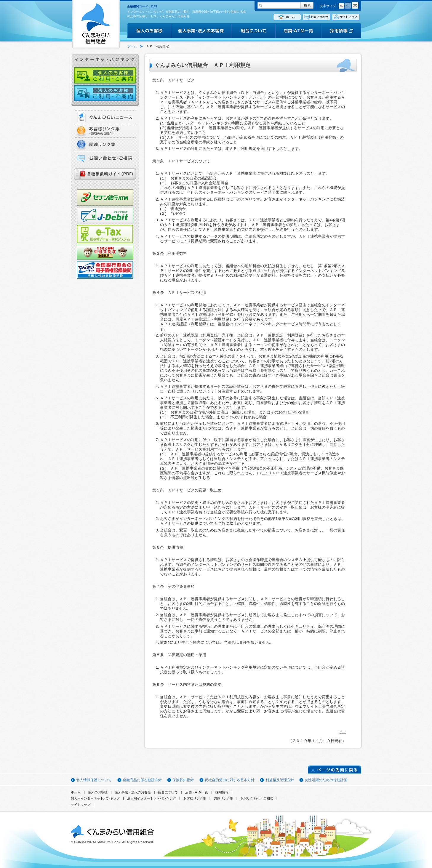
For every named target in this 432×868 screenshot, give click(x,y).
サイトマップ (81, 805)
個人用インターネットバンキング (95, 798)
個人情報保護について (94, 780)
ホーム (132, 46)
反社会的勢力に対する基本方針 (230, 780)
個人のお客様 (98, 792)
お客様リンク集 (195, 798)
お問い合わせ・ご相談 (257, 798)
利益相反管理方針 (280, 780)
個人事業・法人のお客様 (133, 792)
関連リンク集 (223, 798)
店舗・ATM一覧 (197, 792)
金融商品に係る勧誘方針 (142, 780)
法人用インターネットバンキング (152, 798)
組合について (168, 792)
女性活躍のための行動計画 (326, 780)
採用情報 (222, 792)
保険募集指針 (183, 780)
